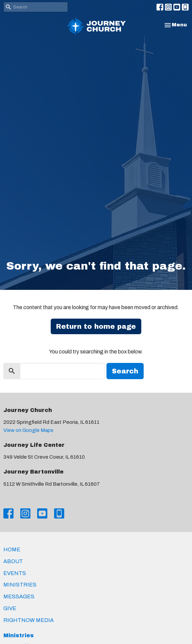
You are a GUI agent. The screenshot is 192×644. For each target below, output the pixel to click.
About (13, 561)
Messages (19, 596)
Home (12, 549)
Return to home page (96, 326)
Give (10, 608)
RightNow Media (29, 620)
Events (15, 573)
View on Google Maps (28, 430)
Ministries (20, 585)
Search (125, 371)
